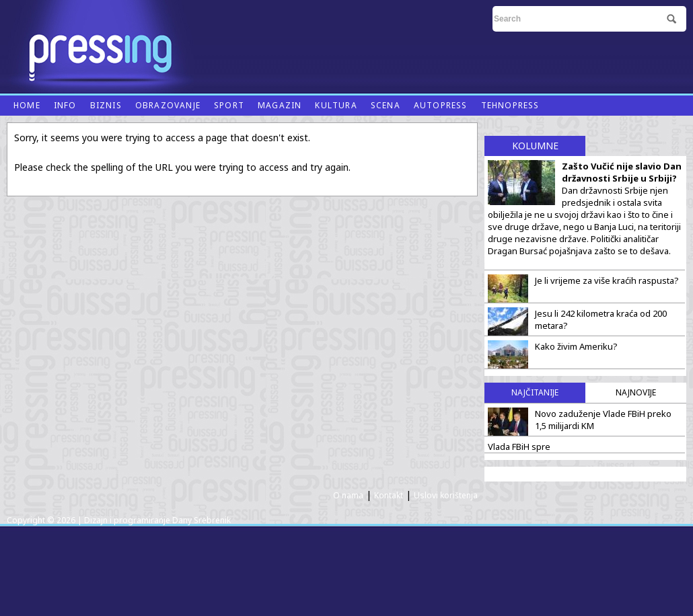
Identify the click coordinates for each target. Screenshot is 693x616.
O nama (348, 495)
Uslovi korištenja (446, 495)
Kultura (336, 105)
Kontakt (389, 495)
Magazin (280, 105)
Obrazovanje (168, 105)
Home (27, 105)
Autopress (441, 105)
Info (65, 105)
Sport (229, 105)
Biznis (106, 105)
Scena (386, 105)
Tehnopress (510, 105)
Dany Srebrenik (202, 520)
